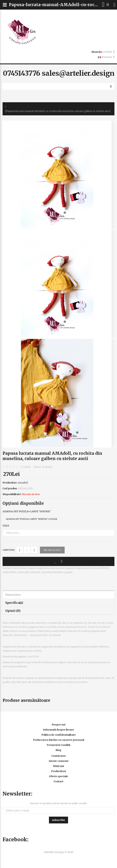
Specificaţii (14, 603)
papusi (32, 568)
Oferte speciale (59, 776)
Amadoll (23, 483)
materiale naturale (29, 572)
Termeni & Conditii (59, 745)
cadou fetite (10, 572)
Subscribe (58, 820)
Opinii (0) (13, 611)
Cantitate (9, 550)
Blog (59, 750)
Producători (59, 771)
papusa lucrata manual (51, 568)
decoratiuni (20, 568)
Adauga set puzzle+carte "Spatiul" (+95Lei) (32, 519)
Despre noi (59, 725)
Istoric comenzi (59, 761)
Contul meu (59, 756)
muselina (47, 572)
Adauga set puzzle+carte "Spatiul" (27, 511)
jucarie (89, 568)
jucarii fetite (102, 568)
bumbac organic (63, 572)
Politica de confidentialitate (59, 735)
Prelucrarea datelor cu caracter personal (59, 740)
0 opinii (26, 467)
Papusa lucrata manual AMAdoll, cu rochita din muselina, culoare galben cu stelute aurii (58, 111)
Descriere (13, 595)
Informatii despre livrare (59, 730)
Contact (59, 781)
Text (6, 526)
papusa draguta (75, 568)
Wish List (59, 766)
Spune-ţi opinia (43, 467)
